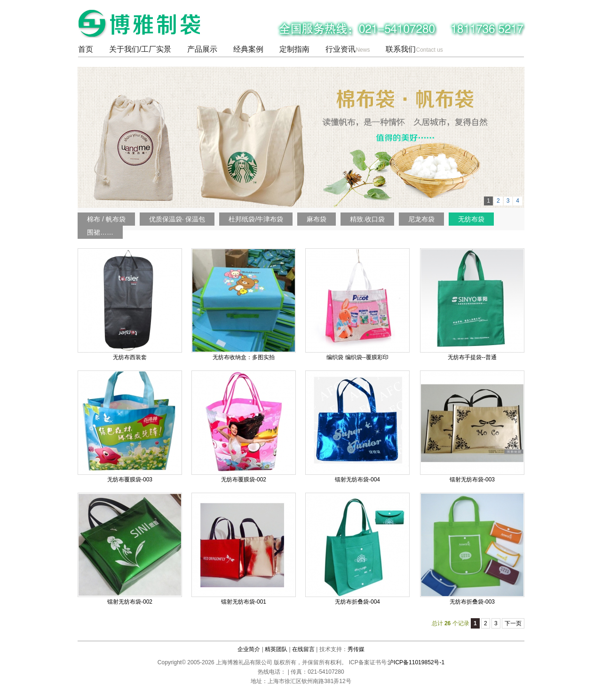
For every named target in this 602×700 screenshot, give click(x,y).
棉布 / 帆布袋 (106, 219)
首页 (86, 49)
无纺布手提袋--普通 (472, 357)
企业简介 (249, 649)
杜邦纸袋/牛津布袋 (256, 219)
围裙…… (100, 232)
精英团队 (276, 649)
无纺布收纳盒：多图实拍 (244, 357)
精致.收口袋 (367, 219)
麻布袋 (317, 219)
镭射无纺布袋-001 (244, 602)
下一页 (513, 623)
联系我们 (414, 49)
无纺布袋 (471, 219)
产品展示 (202, 49)
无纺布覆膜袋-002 (244, 480)
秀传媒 (356, 649)
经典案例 (248, 49)
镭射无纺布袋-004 (357, 480)
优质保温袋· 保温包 (177, 219)
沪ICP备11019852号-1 (416, 662)
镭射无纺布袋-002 (130, 602)
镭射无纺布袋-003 (472, 480)
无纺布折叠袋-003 (472, 602)
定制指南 (294, 49)
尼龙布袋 (421, 219)
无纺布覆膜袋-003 (130, 480)
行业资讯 (348, 49)
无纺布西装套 (130, 357)
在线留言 (303, 649)
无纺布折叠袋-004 (357, 602)
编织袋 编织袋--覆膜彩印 (357, 357)
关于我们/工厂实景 (140, 49)
